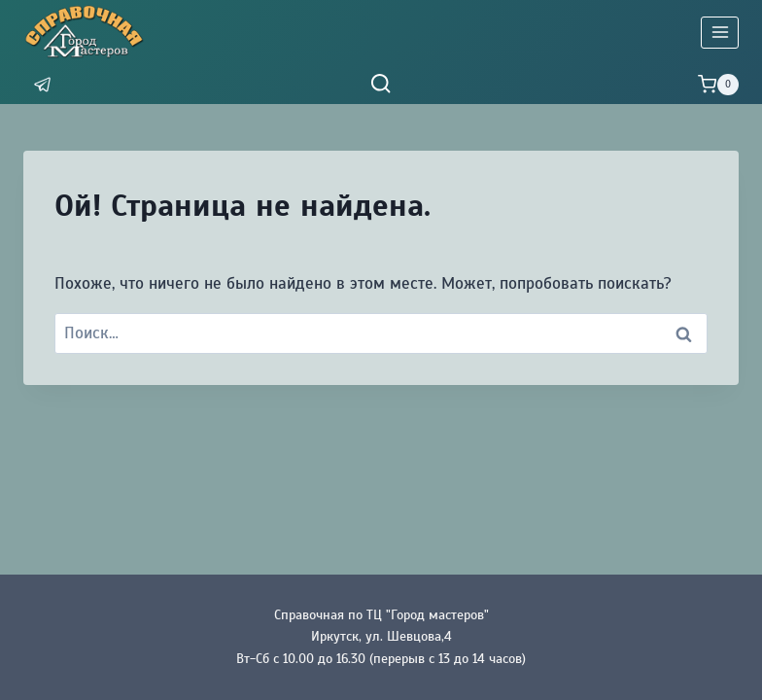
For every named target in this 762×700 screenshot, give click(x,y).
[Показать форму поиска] (381, 84)
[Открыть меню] (720, 33)
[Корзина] (718, 85)
